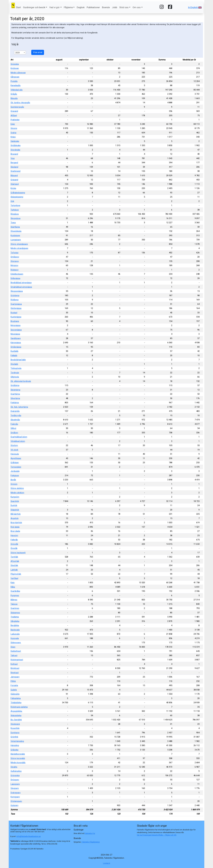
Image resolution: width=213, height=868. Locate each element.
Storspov (15, 261)
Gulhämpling (16, 771)
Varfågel (14, 578)
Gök (12, 201)
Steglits (14, 767)
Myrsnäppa (15, 325)
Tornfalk (14, 557)
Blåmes (14, 600)
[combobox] (20, 53)
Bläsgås (14, 98)
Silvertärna (15, 398)
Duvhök (14, 505)
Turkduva (15, 210)
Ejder (13, 124)
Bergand (14, 163)
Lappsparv (15, 784)
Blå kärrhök (16, 514)
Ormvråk (14, 544)
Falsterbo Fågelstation (91, 842)
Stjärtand (15, 184)
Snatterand (15, 171)
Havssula (15, 454)
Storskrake (15, 150)
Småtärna (15, 385)
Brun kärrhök (16, 523)
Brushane (15, 321)
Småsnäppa (16, 347)
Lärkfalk (14, 570)
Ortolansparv (16, 801)
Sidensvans (16, 643)
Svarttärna (15, 394)
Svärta (13, 133)
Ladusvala (15, 634)
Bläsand (14, 176)
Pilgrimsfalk (16, 574)
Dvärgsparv (16, 793)
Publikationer (93, 7)
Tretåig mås (16, 415)
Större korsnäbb (18, 758)
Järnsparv (15, 677)
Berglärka (15, 625)
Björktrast (15, 668)
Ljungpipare (16, 240)
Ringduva (15, 214)
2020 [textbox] (18, 53)
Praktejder (15, 120)
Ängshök (15, 518)
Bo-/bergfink (16, 720)
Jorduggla (15, 471)
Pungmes (15, 595)
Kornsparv (15, 797)
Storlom (14, 445)
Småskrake (16, 145)
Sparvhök (15, 501)
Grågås (14, 94)
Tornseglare (16, 467)
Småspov (15, 257)
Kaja (12, 583)
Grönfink (14, 737)
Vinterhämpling (17, 741)
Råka (13, 587)
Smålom (14, 433)
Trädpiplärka (16, 703)
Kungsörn (15, 497)
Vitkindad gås (17, 90)
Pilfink (13, 681)
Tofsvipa (14, 253)
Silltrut (13, 428)
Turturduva (15, 205)
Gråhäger (15, 463)
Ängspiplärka (16, 711)
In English (195, 7)
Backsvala (15, 630)
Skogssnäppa (17, 291)
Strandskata (16, 231)
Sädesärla (15, 694)
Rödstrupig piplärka (19, 707)
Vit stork (14, 450)
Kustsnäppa (16, 317)
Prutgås (14, 81)
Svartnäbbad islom (19, 437)
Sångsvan (15, 77)
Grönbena (15, 296)
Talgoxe (14, 604)
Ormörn (14, 484)
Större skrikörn (17, 488)
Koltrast (14, 664)
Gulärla (14, 690)
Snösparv (15, 780)
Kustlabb (14, 351)
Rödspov (15, 270)
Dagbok (81, 7)
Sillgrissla (15, 377)
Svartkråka (15, 591)
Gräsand (14, 180)
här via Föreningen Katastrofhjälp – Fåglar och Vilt (157, 835)
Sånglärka (15, 621)
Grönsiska (15, 775)
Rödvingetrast (17, 660)
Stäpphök (15, 510)
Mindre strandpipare (19, 248)
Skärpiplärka (16, 715)
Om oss (137, 7)
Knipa (13, 137)
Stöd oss (124, 7)
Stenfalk (14, 565)
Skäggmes (15, 613)
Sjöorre (14, 128)
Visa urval (38, 52)
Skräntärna (15, 390)
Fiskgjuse (15, 475)
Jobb (115, 7)
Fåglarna (68, 7)
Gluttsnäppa (16, 308)
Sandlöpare (16, 338)
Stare (13, 647)
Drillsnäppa (15, 278)
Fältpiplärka (16, 698)
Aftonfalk (15, 561)
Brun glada (15, 531)
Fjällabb (14, 355)
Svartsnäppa (16, 304)
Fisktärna (15, 403)
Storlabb (14, 364)
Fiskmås (14, 424)
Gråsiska (14, 750)
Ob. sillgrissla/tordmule (21, 381)
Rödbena (15, 300)
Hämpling (15, 745)
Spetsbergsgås (17, 107)
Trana (13, 223)
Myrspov (14, 265)
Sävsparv (15, 788)
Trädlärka (15, 617)
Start (18, 7)
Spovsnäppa (16, 330)
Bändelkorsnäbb (18, 754)
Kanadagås (16, 85)
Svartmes (15, 608)
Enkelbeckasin (17, 274)
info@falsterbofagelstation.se (29, 836)
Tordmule (15, 373)
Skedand (14, 167)
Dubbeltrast (16, 651)
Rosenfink (15, 728)
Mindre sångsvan (18, 73)
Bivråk (13, 480)
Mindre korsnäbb (18, 763)
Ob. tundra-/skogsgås (20, 103)
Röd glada (15, 527)
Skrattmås (15, 420)
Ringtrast (15, 673)
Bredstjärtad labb (18, 360)
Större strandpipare (19, 244)
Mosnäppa (15, 334)
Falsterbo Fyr (90, 833)
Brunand (14, 154)
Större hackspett (18, 553)
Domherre (15, 733)
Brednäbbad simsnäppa (21, 283)
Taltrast (14, 655)
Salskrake (15, 141)
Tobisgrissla (16, 368)
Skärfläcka (15, 227)
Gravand (14, 111)
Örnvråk (14, 548)
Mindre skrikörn (17, 493)
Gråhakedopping (18, 193)
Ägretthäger (16, 458)
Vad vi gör (54, 7)
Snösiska (15, 64)
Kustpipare (15, 236)
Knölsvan (15, 68)
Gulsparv (14, 805)
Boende (106, 7)
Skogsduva (15, 218)
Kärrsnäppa (16, 343)
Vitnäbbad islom (18, 441)
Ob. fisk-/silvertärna (19, 407)
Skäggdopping (17, 197)
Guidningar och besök (34, 7)
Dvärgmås (15, 411)
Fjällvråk (14, 540)
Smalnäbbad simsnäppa (21, 287)
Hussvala (15, 638)
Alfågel (14, 116)
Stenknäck (15, 724)
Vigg (13, 158)
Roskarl (14, 313)
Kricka (13, 188)
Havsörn (14, 535)
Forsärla (14, 685)
